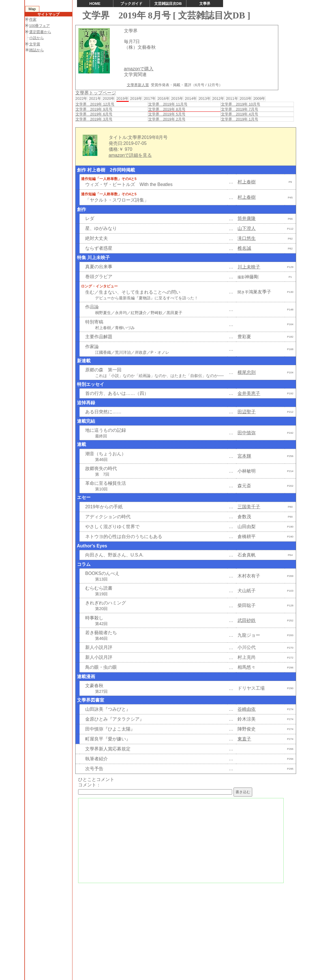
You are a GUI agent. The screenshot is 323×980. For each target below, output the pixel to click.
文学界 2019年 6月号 (94, 114)
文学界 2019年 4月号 (240, 114)
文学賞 (35, 44)
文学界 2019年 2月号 (167, 119)
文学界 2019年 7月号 (240, 109)
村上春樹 (247, 182)
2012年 (218, 99)
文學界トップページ (96, 93)
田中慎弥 (247, 433)
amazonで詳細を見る (130, 155)
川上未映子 (249, 267)
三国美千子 (249, 507)
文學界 (205, 4)
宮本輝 (244, 456)
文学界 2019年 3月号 (94, 119)
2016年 (164, 99)
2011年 (232, 99)
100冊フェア (40, 26)
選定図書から (40, 32)
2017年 (150, 99)
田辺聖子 (247, 412)
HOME (95, 4)
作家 (33, 19)
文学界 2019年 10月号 (241, 104)
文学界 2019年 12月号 (95, 104)
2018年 (136, 99)
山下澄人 (247, 228)
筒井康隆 (247, 218)
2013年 (205, 99)
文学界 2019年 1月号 (240, 119)
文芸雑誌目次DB (168, 4)
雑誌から (37, 50)
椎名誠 (244, 248)
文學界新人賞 (138, 85)
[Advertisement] (185, 926)
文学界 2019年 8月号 (167, 109)
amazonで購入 (139, 69)
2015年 (177, 99)
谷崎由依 (247, 709)
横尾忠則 (247, 372)
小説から (37, 38)
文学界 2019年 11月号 (168, 104)
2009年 (259, 99)
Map (32, 9)
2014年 (191, 99)
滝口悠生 (247, 238)
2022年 (82, 99)
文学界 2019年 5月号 (167, 114)
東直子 (244, 739)
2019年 (123, 99)
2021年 (95, 99)
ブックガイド (131, 4)
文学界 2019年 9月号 (94, 109)
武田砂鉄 (247, 620)
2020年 (109, 99)
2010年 (246, 99)
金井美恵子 (249, 393)
